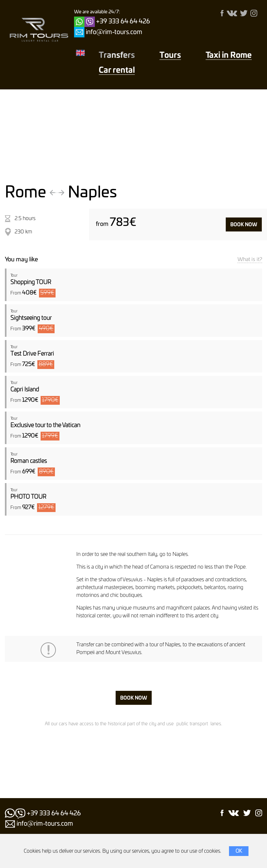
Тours (170, 56)
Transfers (117, 56)
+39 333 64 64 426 (123, 22)
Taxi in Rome (229, 56)
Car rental (117, 71)
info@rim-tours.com (114, 32)
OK (239, 851)
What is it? (250, 259)
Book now (244, 225)
